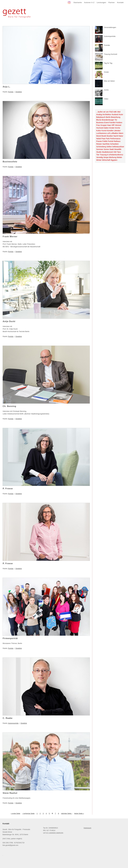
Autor (121, 114)
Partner (112, 2)
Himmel (118, 125)
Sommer (100, 149)
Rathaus (117, 141)
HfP (113, 125)
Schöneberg (101, 147)
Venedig (100, 157)
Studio (99, 152)
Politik (105, 141)
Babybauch (101, 117)
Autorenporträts (13, 723)
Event (107, 123)
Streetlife (118, 149)
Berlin (108, 117)
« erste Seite (15, 813)
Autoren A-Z (89, 2)
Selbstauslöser (118, 147)
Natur (121, 136)
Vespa (106, 157)
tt (108, 155)
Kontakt (120, 2)
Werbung (113, 157)
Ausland (115, 114)
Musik (104, 136)
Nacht (116, 136)
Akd (119, 112)
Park (108, 139)
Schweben (114, 144)
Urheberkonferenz (116, 155)
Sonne (106, 149)
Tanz (119, 152)
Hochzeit (100, 128)
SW (115, 152)
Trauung (103, 155)
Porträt (110, 141)
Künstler (110, 131)
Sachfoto (106, 144)
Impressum (87, 828)
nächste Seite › (67, 813)
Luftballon (114, 133)
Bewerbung (116, 117)
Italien (106, 128)
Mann (121, 133)
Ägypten (114, 160)
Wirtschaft (106, 160)
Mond (99, 136)
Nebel (99, 139)
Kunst (104, 131)
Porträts (11, 92)
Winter (99, 160)
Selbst (109, 147)
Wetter (119, 157)
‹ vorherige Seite (28, 813)
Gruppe (104, 125)
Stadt (112, 149)
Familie (112, 123)
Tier (98, 155)
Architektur (107, 114)
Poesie (99, 141)
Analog (99, 114)
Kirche (118, 128)
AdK (115, 112)
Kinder (112, 128)
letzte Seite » (79, 813)
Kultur (99, 131)
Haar (109, 125)
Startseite (78, 2)
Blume (99, 120)
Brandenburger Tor (110, 120)
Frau (98, 125)
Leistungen (102, 2)
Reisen (99, 144)
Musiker (110, 136)
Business (100, 123)
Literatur (117, 131)
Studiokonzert (107, 152)
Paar (103, 139)
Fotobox (119, 123)
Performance (115, 139)
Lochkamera (101, 133)
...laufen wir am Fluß (105, 112)
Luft (108, 133)
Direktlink (19, 92)
